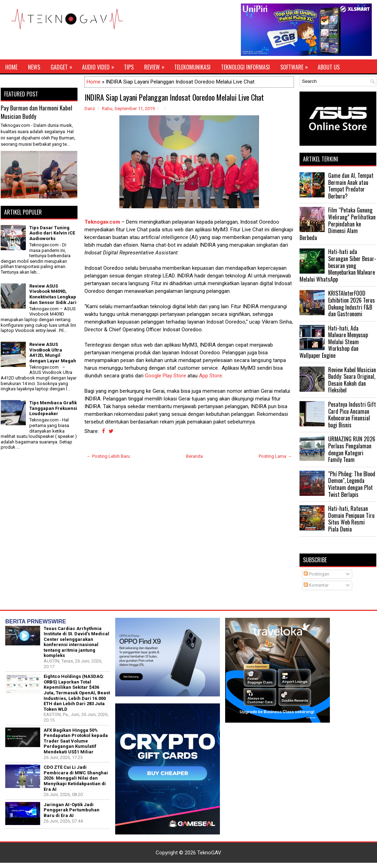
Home (11, 67)
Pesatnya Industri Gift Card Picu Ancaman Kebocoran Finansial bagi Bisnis (352, 415)
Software (296, 65)
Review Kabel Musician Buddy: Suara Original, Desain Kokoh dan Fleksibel (352, 380)
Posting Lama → (275, 456)
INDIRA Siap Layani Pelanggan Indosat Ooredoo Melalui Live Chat (174, 97)
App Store (210, 376)
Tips (129, 67)
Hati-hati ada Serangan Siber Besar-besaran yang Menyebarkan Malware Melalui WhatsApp (338, 265)
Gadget (64, 65)
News (34, 67)
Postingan (316, 574)
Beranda (194, 456)
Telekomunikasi (192, 67)
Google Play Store (165, 376)
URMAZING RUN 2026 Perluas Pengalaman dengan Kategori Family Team (352, 449)
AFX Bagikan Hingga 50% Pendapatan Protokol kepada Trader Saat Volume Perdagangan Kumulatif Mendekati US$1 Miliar (76, 741)
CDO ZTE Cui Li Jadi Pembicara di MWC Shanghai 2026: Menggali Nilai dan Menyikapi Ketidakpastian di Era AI (76, 778)
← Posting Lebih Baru (108, 456)
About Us (329, 67)
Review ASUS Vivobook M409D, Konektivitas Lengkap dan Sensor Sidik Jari (53, 294)
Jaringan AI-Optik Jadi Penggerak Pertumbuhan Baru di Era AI (72, 810)
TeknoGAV (209, 853)
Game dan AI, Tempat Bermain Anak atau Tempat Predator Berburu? (351, 186)
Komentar (316, 585)
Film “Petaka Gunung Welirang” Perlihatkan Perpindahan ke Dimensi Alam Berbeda (338, 224)
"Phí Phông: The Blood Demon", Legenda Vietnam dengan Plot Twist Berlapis (352, 484)
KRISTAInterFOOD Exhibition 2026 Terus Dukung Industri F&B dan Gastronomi (352, 303)
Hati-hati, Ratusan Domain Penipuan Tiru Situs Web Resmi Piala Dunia (351, 519)
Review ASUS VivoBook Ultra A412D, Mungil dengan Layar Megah (53, 353)
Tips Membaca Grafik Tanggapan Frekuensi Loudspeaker (53, 408)
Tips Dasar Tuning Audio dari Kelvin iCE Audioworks (52, 233)
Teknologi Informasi (245, 67)
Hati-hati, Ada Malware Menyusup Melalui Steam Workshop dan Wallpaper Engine (334, 342)
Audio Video (100, 65)
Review (157, 65)
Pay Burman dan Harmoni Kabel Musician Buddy (36, 112)
